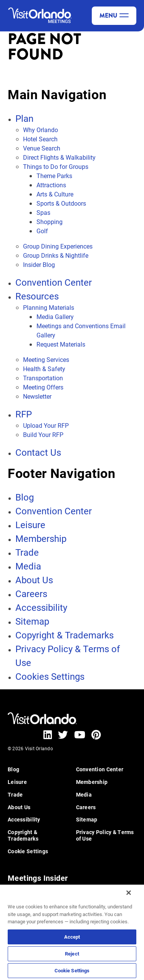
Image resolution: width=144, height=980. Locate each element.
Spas (43, 212)
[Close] (129, 893)
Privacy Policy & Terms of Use (105, 836)
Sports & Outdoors (61, 203)
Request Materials (61, 344)
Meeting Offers (43, 387)
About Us (34, 580)
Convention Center (54, 282)
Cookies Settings (50, 676)
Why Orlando (41, 130)
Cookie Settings (72, 970)
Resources (37, 296)
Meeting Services (46, 359)
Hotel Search (40, 139)
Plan (24, 118)
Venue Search (42, 148)
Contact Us (38, 452)
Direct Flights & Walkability (59, 157)
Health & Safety (44, 369)
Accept (72, 937)
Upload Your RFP (46, 425)
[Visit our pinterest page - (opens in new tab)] (96, 735)
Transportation (43, 378)
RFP (24, 414)
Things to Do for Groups (56, 166)
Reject (72, 954)
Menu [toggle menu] (114, 16)
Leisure (30, 525)
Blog (25, 497)
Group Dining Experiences (58, 246)
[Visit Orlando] (42, 16)
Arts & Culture (55, 194)
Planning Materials (49, 307)
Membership (41, 538)
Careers (31, 594)
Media (28, 566)
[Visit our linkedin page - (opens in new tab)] (48, 735)
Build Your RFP (43, 434)
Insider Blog (39, 264)
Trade (27, 552)
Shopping (50, 222)
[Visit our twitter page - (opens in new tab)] (63, 735)
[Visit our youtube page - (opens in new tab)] (80, 735)
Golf (42, 231)
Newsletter (37, 396)
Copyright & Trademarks (65, 635)
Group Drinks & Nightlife (56, 255)
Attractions (51, 185)
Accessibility (41, 607)
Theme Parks (54, 176)
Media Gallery (55, 317)
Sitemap (32, 621)
